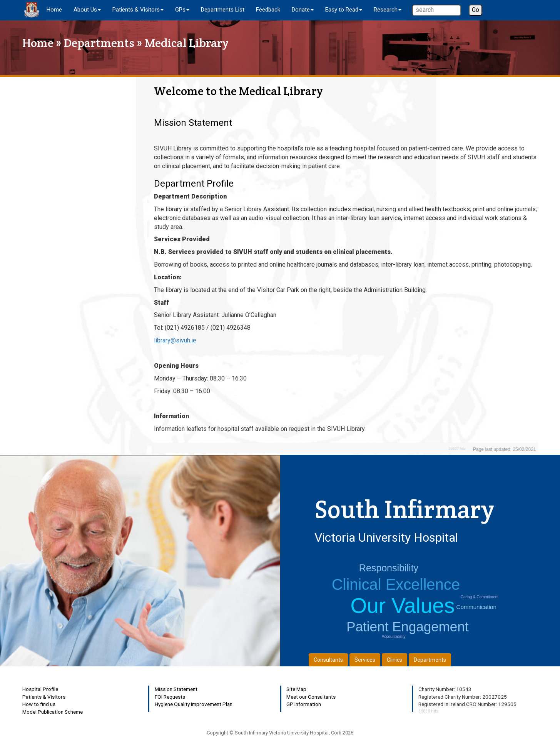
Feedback (268, 10)
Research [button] (388, 10)
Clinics (395, 660)
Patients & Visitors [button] (138, 10)
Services (365, 660)
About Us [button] (87, 10)
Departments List (223, 10)
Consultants (328, 660)
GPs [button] (182, 10)
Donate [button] (303, 10)
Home (54, 10)
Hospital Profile (40, 689)
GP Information (304, 704)
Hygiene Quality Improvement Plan (194, 704)
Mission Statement (176, 689)
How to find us (39, 704)
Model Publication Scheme (53, 712)
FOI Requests (170, 697)
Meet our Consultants (311, 697)
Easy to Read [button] (344, 10)
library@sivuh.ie (175, 340)
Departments (99, 43)
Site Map (296, 689)
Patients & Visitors (44, 697)
